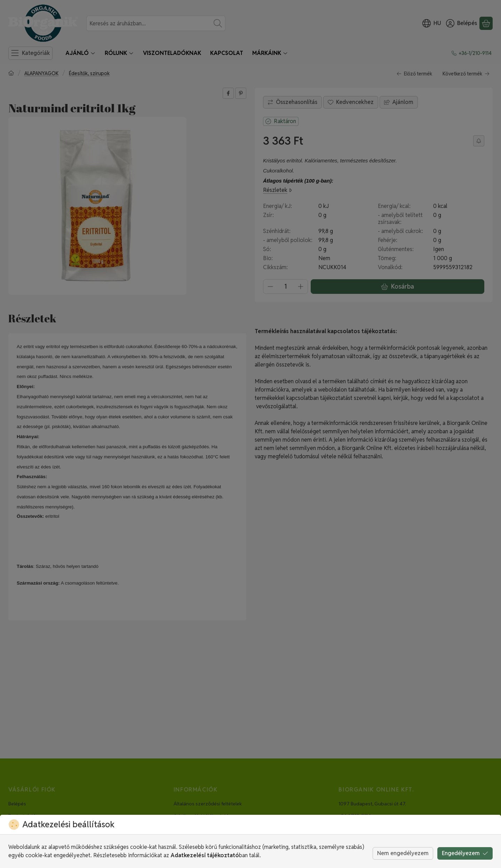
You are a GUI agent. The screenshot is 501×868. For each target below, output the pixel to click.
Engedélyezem (465, 853)
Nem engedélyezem (403, 853)
